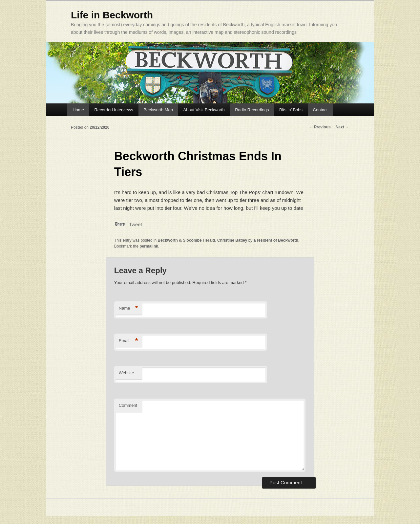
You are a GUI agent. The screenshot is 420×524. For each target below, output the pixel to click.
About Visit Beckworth (204, 110)
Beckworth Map (158, 110)
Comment (128, 405)
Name (128, 308)
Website (126, 373)
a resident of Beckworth (276, 240)
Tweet (136, 224)
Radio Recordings (252, 110)
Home (78, 110)
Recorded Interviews (114, 110)
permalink (149, 246)
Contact (320, 110)
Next (342, 127)
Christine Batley (232, 240)
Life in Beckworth (112, 15)
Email (128, 341)
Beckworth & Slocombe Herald (187, 240)
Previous (320, 127)
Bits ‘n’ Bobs (291, 110)
